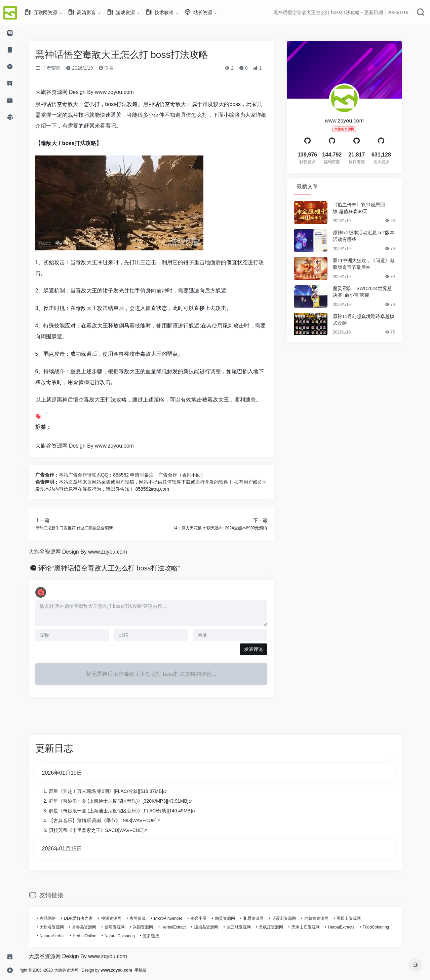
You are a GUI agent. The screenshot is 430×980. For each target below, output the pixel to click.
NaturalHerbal (62, 936)
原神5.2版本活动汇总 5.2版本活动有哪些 (374, 236)
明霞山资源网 (294, 918)
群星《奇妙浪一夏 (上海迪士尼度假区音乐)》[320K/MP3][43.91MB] (129, 801)
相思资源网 (264, 918)
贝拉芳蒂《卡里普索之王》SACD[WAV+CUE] (106, 830)
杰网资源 (148, 918)
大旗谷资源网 (62, 927)
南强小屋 (208, 918)
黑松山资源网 (359, 918)
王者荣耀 (58, 68)
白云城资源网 (249, 927)
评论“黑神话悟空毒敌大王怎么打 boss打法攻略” (119, 568)
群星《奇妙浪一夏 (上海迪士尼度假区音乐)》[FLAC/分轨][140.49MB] (130, 811)
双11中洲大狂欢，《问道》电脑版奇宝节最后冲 (374, 264)
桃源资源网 (121, 918)
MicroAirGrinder (178, 918)
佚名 (116, 68)
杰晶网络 (58, 918)
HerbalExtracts (351, 927)
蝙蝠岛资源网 (216, 927)
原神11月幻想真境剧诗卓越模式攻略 (374, 320)
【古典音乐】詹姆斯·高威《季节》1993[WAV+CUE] (113, 820)
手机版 (161, 970)
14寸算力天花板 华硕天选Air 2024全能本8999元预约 (230, 528)
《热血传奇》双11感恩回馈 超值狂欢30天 (369, 208)
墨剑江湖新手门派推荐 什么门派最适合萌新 (84, 528)
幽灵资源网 (235, 918)
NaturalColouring (130, 936)
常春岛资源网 (94, 927)
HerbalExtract (184, 927)
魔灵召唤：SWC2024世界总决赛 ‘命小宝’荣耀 (373, 292)
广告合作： (57, 475)
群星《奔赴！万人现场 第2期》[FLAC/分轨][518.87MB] (116, 791)
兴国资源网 (153, 927)
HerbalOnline (94, 936)
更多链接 (161, 936)
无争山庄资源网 (316, 927)
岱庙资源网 (125, 927)
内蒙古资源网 (326, 918)
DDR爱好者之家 (88, 918)
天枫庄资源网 (281, 927)
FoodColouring (386, 927)
